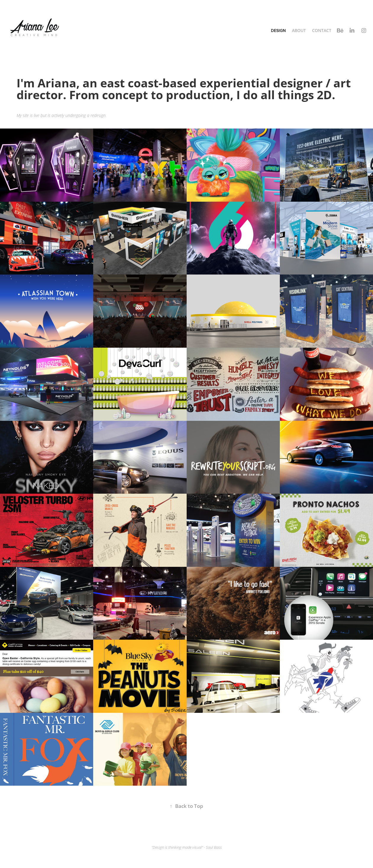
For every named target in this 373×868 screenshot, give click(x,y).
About (299, 30)
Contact (322, 30)
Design (278, 31)
